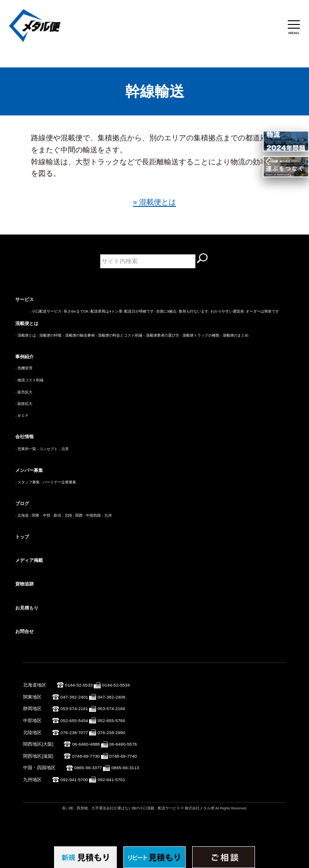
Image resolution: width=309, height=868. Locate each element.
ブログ (22, 503)
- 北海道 (22, 515)
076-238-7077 (74, 732)
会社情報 (24, 437)
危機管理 (25, 368)
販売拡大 (25, 392)
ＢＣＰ (23, 416)
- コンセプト (48, 449)
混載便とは (27, 323)
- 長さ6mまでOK (75, 311)
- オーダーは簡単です (262, 311)
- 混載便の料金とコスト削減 (119, 335)
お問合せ (24, 631)
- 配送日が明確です (138, 311)
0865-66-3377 (88, 768)
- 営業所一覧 (26, 449)
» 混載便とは (154, 202)
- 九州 (107, 515)
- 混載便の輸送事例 (79, 335)
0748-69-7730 (86, 756)
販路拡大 (25, 404)
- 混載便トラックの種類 (200, 335)
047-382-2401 (74, 697)
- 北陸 (67, 515)
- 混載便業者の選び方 (161, 335)
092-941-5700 (74, 780)
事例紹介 (24, 357)
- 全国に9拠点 (165, 311)
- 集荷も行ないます (192, 311)
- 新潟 (57, 515)
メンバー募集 (29, 470)
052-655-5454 (74, 720)
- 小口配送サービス (46, 311)
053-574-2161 (74, 708)
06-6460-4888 (86, 744)
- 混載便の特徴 (50, 335)
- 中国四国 (93, 515)
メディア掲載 (29, 560)
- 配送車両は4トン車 (106, 311)
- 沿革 (64, 449)
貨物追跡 (24, 584)
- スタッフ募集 (27, 482)
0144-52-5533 (79, 685)
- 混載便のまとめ (235, 335)
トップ (22, 537)
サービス (24, 299)
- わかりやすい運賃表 (226, 311)
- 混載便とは (26, 335)
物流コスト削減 (30, 380)
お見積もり (27, 608)
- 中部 (45, 515)
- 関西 (78, 515)
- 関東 (35, 515)
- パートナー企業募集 (59, 482)
